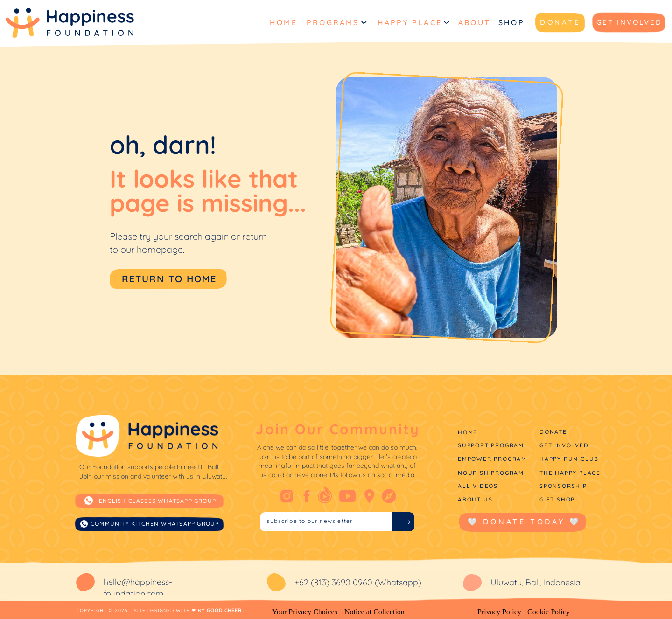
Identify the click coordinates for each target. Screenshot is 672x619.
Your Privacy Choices (305, 612)
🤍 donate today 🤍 (524, 522)
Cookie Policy (549, 612)
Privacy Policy (499, 612)
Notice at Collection (374, 612)
